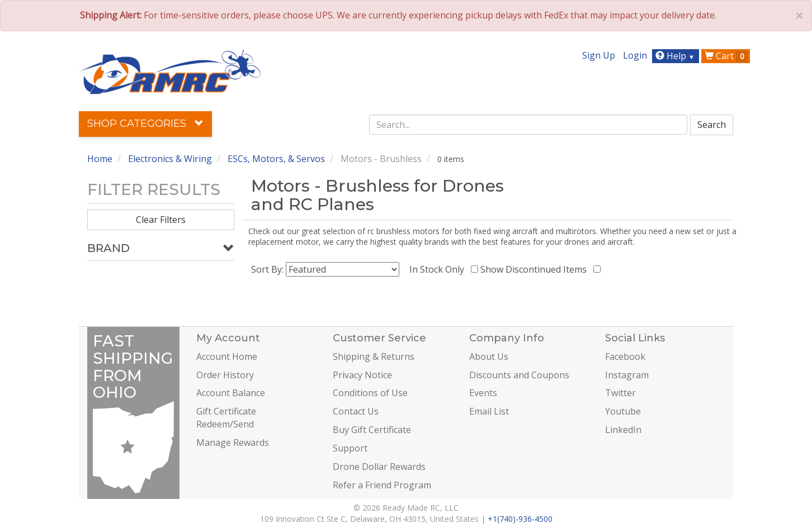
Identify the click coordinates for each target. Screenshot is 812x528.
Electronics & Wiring (170, 159)
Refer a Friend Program (382, 485)
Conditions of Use (370, 393)
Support (350, 448)
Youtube (623, 411)
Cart (726, 56)
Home (100, 159)
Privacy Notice (362, 375)
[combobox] (528, 125)
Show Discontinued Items (536, 269)
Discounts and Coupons (519, 375)
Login (635, 55)
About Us (489, 356)
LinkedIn (623, 430)
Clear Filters (161, 220)
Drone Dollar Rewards (379, 467)
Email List (489, 411)
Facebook (625, 356)
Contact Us (356, 411)
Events (483, 393)
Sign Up (599, 55)
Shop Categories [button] (145, 123)
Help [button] (676, 56)
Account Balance (231, 393)
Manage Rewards (233, 443)
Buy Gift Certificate (372, 430)
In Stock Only (439, 269)
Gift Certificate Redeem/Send (226, 418)
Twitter (620, 393)
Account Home (227, 356)
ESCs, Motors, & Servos (276, 159)
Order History (225, 375)
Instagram (627, 375)
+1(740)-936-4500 (520, 519)
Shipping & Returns (374, 356)
